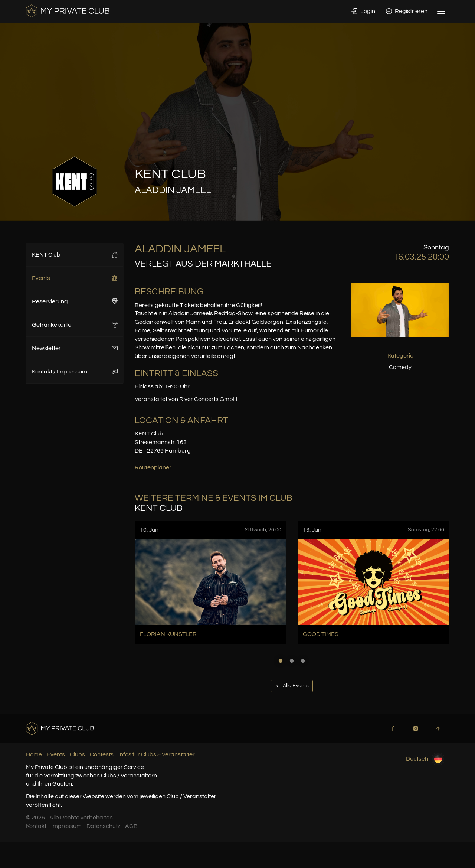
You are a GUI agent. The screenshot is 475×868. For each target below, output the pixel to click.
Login (363, 11)
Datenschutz (103, 826)
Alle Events (292, 686)
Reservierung (75, 301)
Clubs (77, 754)
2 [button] (292, 661)
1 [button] (281, 661)
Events (75, 278)
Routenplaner (153, 467)
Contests (102, 754)
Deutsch (425, 759)
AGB (131, 826)
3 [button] (303, 661)
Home (34, 754)
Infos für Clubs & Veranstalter (157, 754)
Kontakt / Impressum (75, 372)
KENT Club (75, 255)
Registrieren (407, 11)
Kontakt (36, 826)
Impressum (66, 826)
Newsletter (75, 348)
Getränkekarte (75, 325)
